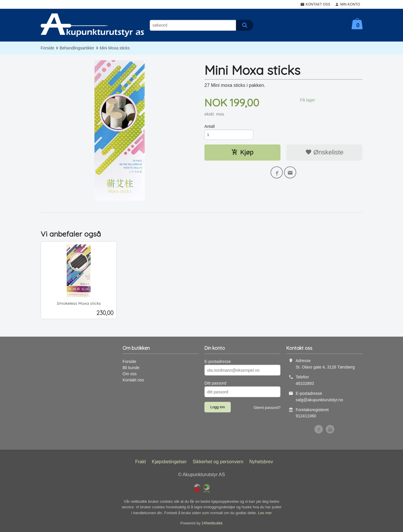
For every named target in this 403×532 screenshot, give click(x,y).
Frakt (140, 462)
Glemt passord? (267, 408)
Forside (48, 48)
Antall (210, 126)
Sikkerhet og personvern (218, 462)
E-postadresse (218, 361)
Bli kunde (131, 368)
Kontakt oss (133, 380)
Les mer (265, 513)
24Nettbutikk (212, 523)
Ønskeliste (324, 153)
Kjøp (242, 153)
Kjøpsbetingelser (169, 462)
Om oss (130, 374)
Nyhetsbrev (261, 462)
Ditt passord (215, 383)
